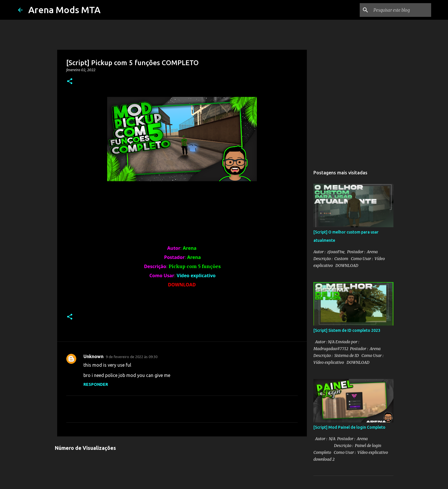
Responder (96, 384)
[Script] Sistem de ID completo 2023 (347, 330)
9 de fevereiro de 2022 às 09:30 (132, 357)
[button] (70, 82)
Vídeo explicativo (196, 276)
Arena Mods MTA (64, 10)
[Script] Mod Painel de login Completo (349, 427)
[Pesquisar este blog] (401, 10)
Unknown (93, 356)
